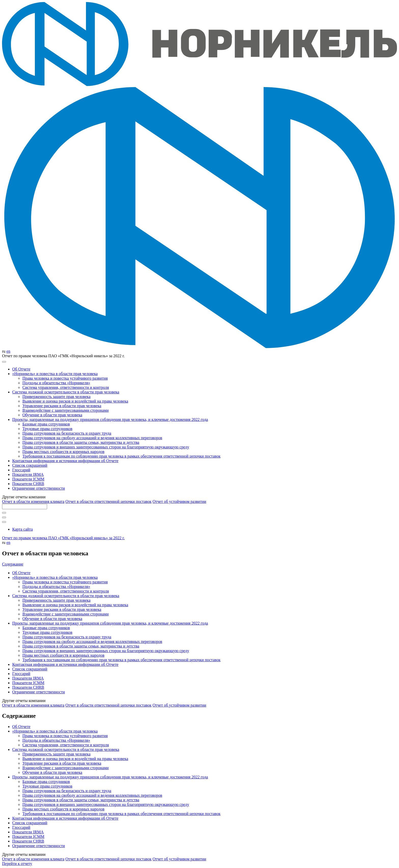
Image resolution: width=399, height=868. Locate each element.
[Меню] (4, 362)
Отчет (33, 501)
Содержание (13, 564)
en (8, 351)
